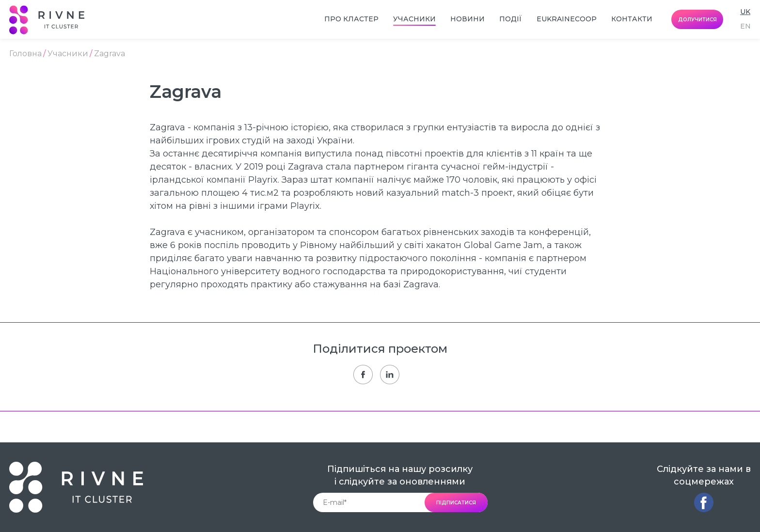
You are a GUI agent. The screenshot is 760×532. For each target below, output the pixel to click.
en (745, 26)
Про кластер (351, 19)
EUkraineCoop (567, 19)
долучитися (697, 20)
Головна (25, 54)
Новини (467, 19)
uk (745, 12)
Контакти (632, 19)
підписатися (456, 503)
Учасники (414, 19)
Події (511, 19)
